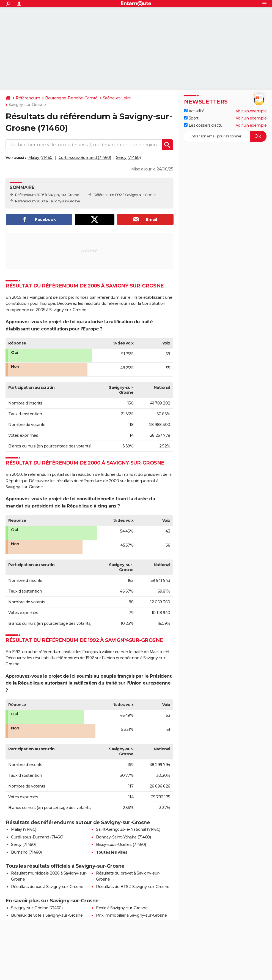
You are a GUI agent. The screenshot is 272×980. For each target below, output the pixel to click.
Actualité (194, 111)
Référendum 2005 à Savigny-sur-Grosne (47, 195)
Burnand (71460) (26, 852)
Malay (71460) (41, 158)
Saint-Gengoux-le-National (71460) (128, 829)
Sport (191, 118)
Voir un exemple (251, 111)
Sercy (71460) (128, 158)
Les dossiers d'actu (203, 125)
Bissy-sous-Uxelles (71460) (121, 845)
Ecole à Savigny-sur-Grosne (122, 908)
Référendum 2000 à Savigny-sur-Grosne (47, 201)
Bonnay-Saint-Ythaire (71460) (123, 837)
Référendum (28, 98)
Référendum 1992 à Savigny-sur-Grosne (125, 195)
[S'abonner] (225, 136)
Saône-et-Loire (117, 98)
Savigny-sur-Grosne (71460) (37, 908)
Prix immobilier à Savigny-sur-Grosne (131, 915)
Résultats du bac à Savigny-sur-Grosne (47, 887)
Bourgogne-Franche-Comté (71, 98)
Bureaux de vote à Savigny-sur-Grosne (47, 915)
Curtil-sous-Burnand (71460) (85, 158)
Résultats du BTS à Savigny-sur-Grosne (133, 887)
